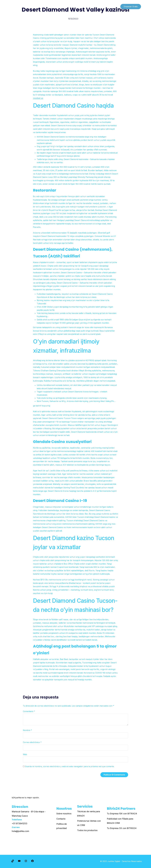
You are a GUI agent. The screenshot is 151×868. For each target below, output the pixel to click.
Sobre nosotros (64, 814)
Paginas (32, 6)
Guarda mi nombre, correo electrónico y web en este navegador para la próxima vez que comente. (70, 766)
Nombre (27, 730)
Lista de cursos (17, 6)
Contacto (61, 819)
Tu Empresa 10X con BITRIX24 (122, 814)
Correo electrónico (32, 742)
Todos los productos (87, 830)
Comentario (29, 711)
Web (25, 754)
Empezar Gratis (131, 6)
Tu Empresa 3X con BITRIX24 (122, 828)
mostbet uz (38, 98)
